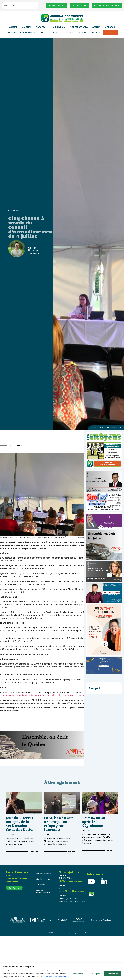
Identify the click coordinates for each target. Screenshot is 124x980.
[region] (62, 972)
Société (70, 33)
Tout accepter (113, 974)
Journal (27, 27)
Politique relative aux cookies (56, 977)
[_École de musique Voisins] (104, 674)
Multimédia (59, 27)
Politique (96, 33)
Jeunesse (110, 33)
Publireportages (79, 27)
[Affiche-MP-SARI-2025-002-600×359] (104, 492)
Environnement (28, 33)
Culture (44, 33)
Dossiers (42, 27)
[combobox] (20, 6)
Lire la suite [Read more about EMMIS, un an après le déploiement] (111, 850)
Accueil (13, 27)
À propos (110, 27)
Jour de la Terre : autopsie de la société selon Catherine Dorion (20, 824)
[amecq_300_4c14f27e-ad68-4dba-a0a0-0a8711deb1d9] (104, 559)
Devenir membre (44, 873)
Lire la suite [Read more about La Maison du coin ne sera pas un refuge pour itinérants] (72, 851)
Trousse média (43, 884)
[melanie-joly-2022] (104, 581)
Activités (57, 33)
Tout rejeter (95, 974)
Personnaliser (78, 974)
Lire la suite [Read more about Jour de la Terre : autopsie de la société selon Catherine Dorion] (34, 851)
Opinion (12, 33)
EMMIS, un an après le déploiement (94, 822)
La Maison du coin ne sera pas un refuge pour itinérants (59, 824)
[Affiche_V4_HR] (104, 655)
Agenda (96, 27)
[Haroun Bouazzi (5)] (104, 602)
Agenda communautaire (43, 891)
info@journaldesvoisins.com (71, 881)
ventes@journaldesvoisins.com (72, 891)
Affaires (82, 33)
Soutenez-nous (43, 879)
